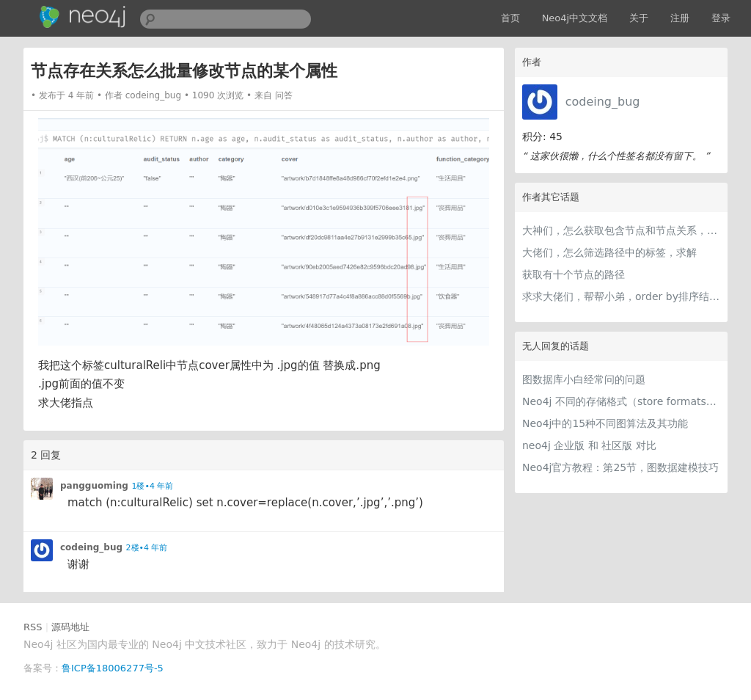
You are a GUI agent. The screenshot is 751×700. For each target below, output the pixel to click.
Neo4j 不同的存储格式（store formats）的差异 (621, 401)
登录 (721, 18)
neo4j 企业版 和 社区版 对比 (589, 445)
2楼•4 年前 (147, 548)
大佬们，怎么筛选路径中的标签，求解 (609, 252)
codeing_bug (603, 102)
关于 (639, 18)
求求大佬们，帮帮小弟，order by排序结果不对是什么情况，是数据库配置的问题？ (621, 296)
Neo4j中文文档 (575, 18)
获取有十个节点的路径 (574, 274)
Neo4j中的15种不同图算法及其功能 (605, 423)
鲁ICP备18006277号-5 (113, 668)
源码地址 (70, 627)
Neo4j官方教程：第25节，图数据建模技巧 (620, 467)
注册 (680, 18)
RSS (33, 627)
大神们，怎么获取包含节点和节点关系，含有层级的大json (621, 230)
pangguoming (94, 486)
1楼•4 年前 (152, 486)
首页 (510, 18)
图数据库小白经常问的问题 (584, 379)
